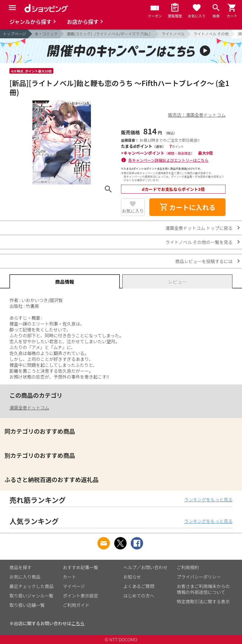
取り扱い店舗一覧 (27, 605)
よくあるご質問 (139, 586)
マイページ (74, 586)
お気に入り (133, 211)
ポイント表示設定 (81, 596)
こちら (78, 623)
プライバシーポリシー (199, 577)
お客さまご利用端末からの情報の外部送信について (203, 589)
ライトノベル (173, 34)
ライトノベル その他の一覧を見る (199, 242)
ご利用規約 (188, 567)
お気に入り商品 (25, 577)
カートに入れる (188, 207)
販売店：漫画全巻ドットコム (197, 115)
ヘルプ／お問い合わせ (145, 567)
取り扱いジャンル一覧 (31, 596)
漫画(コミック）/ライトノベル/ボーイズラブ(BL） (110, 34)
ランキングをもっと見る (208, 499)
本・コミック (46, 34)
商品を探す (20, 567)
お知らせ (132, 577)
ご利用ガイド (76, 605)
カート (70, 577)
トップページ (14, 34)
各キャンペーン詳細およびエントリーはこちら (168, 160)
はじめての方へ (139, 596)
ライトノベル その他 (211, 34)
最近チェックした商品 (32, 586)
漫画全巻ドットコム (29, 408)
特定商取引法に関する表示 (203, 601)
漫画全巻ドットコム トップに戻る (199, 228)
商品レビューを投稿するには (204, 261)
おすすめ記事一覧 (81, 567)
